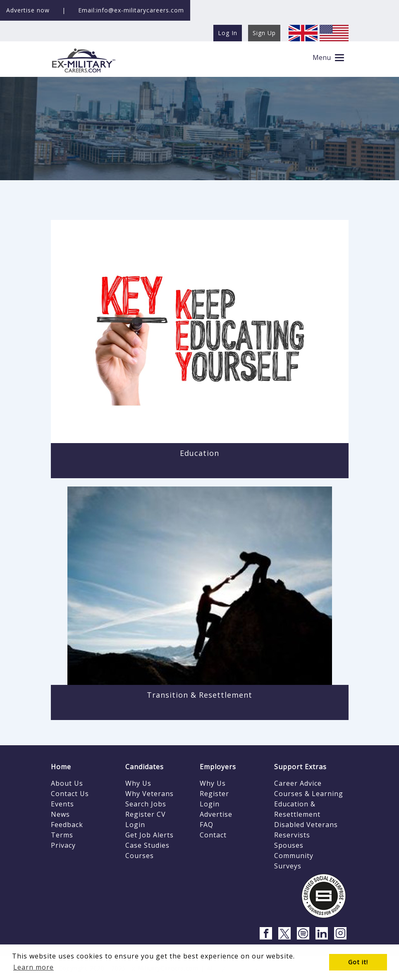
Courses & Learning (309, 794)
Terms (62, 835)
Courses (140, 856)
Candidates (145, 767)
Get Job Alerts (149, 835)
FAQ (207, 825)
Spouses (289, 845)
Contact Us (70, 794)
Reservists (292, 835)
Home (61, 767)
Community (294, 856)
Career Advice (298, 783)
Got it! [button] (358, 962)
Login (135, 825)
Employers (218, 767)
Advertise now (28, 10)
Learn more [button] (33, 967)
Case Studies (147, 845)
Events (62, 804)
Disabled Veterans (306, 825)
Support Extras (300, 767)
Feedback (67, 825)
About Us (67, 783)
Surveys (288, 866)
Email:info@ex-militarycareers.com (131, 10)
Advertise (216, 814)
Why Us (138, 783)
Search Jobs (146, 804)
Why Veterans (149, 794)
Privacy (63, 845)
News (60, 814)
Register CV (146, 814)
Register (214, 794)
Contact (213, 835)
